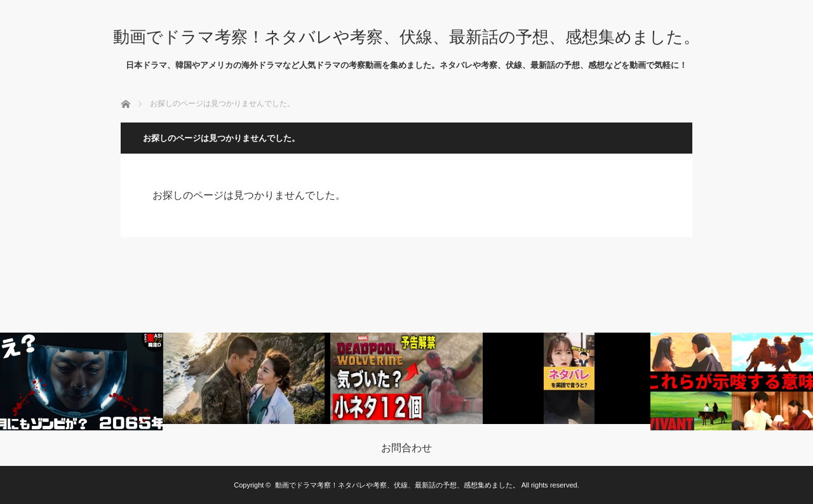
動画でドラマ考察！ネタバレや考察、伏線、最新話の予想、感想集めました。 (406, 37)
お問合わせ (406, 448)
